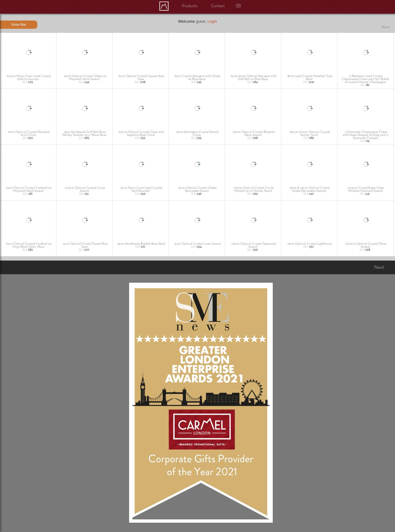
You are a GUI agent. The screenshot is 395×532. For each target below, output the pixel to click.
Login (212, 21)
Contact (218, 6)
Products (190, 6)
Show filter (19, 25)
